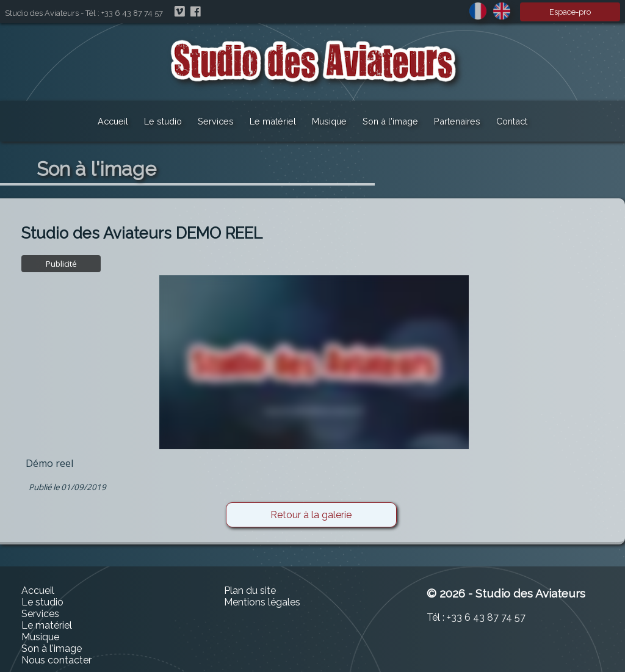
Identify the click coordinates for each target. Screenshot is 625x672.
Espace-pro (570, 12)
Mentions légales (262, 602)
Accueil (113, 121)
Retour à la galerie (311, 515)
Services (216, 121)
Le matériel (273, 121)
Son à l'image (390, 121)
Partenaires (457, 121)
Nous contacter (56, 660)
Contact (512, 121)
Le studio (163, 121)
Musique (329, 121)
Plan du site (250, 591)
